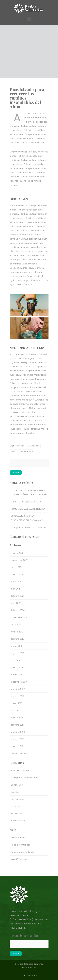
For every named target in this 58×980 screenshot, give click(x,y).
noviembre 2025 (20, 560)
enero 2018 (17, 675)
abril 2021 (16, 589)
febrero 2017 (18, 725)
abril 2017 (16, 710)
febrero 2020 (18, 610)
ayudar (21, 446)
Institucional (18, 799)
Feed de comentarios (23, 852)
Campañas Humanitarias (25, 778)
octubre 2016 (18, 732)
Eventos (15, 792)
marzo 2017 (17, 718)
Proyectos (17, 813)
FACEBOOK (32, 975)
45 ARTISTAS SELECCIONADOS (27, 502)
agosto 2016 (18, 739)
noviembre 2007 (20, 753)
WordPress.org (19, 859)
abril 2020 (16, 603)
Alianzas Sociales (20, 770)
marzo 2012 (17, 746)
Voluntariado (27, 452)
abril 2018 (16, 660)
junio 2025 (16, 567)
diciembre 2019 (19, 617)
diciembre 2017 (19, 682)
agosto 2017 (18, 696)
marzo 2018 (17, 667)
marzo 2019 (17, 632)
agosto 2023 (18, 582)
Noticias (15, 806)
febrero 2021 (18, 596)
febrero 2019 (18, 639)
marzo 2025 (17, 574)
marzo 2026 (17, 553)
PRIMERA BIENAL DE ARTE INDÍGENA (28, 509)
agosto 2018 (18, 653)
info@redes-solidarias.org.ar (25, 911)
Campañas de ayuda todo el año (29, 527)
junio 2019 (16, 625)
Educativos (17, 785)
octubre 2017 (18, 689)
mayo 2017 (17, 703)
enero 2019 (17, 646)
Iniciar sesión (18, 838)
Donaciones (34, 446)
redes (14, 452)
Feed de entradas (21, 845)
